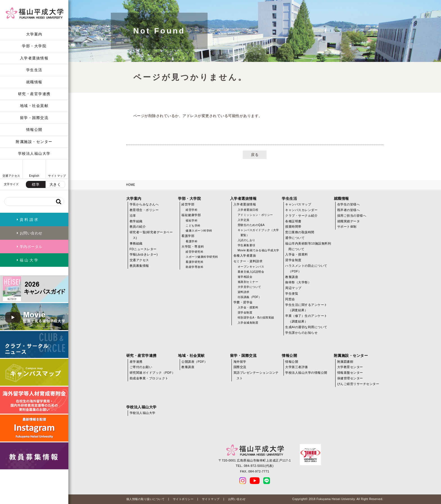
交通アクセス (139, 260)
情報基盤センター (350, 373)
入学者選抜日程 (248, 210)
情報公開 (34, 130)
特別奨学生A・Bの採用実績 (256, 318)
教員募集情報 (139, 266)
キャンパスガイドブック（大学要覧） (258, 233)
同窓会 (290, 299)
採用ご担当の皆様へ (352, 216)
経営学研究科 (194, 252)
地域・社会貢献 (34, 106)
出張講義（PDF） (250, 297)
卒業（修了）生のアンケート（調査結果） (306, 319)
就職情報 (34, 82)
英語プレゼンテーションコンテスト (256, 375)
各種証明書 (293, 221)
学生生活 (34, 70)
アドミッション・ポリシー (255, 215)
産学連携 (136, 362)
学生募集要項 (247, 245)
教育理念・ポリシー (144, 210)
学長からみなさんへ (144, 204)
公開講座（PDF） (194, 362)
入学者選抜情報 (34, 58)
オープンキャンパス (251, 267)
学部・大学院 (34, 46)
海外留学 (240, 362)
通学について (295, 238)
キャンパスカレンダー (301, 210)
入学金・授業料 (248, 307)
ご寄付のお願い (141, 367)
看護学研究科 (194, 262)
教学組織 (136, 221)
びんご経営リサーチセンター (358, 384)
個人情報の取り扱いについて (146, 499)
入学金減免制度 (248, 323)
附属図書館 (345, 362)
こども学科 (193, 226)
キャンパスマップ (298, 204)
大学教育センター (350, 367)
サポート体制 (347, 227)
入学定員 (244, 220)
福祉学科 (192, 220)
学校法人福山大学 (34, 154)
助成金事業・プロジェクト (149, 378)
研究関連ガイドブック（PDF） (152, 373)
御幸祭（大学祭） (298, 282)
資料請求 (244, 292)
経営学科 (192, 210)
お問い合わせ (237, 499)
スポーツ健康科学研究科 (202, 257)
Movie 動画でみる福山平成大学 (258, 250)
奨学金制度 (245, 313)
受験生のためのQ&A (251, 225)
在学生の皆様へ (349, 204)
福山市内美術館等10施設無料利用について (308, 246)
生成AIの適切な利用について (306, 327)
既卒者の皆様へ (349, 210)
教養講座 (292, 277)
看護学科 (192, 241)
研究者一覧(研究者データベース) (151, 235)
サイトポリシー (183, 499)
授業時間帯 (293, 227)
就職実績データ (349, 221)
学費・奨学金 (243, 302)
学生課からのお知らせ (301, 333)
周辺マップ (293, 288)
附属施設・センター (34, 142)
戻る (255, 155)
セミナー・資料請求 (248, 261)
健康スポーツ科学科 (199, 231)
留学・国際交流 (34, 118)
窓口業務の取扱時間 (300, 232)
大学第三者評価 (297, 367)
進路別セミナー (248, 282)
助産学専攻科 (194, 267)
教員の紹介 (138, 227)
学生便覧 (292, 294)
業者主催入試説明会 (251, 272)
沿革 (133, 216)
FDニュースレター (143, 249)
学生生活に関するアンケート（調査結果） (306, 308)
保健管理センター (350, 378)
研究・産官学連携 (34, 94)
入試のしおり (247, 240)
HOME (131, 185)
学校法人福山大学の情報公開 (306, 373)
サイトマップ (211, 499)
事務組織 (136, 243)
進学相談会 (245, 277)
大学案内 (34, 34)
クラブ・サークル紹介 (301, 216)
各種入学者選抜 (245, 256)
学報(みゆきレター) (144, 254)
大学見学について (249, 287)
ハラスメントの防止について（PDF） (306, 268)
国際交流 (240, 367)
